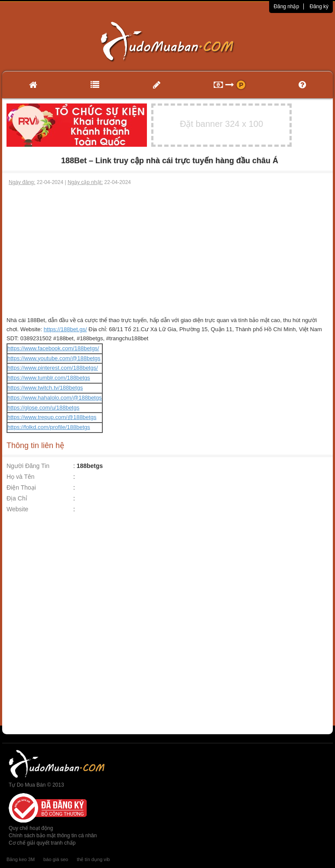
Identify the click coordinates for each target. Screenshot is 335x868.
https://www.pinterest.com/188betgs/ (53, 368)
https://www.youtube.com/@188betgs (54, 358)
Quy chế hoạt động (31, 828)
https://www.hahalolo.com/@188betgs (55, 398)
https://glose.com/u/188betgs (43, 408)
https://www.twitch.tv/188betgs (45, 388)
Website (17, 509)
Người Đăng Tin (28, 466)
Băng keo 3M (21, 859)
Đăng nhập (286, 6)
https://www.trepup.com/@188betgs (52, 417)
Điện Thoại (21, 487)
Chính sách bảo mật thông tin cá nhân (53, 836)
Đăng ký (319, 6)
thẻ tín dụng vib (93, 859)
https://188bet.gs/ (65, 329)
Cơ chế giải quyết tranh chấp (42, 843)
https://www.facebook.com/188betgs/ (53, 348)
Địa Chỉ (17, 498)
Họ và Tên (21, 477)
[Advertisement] (168, 251)
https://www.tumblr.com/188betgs (49, 378)
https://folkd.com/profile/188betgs (49, 427)
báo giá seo (56, 859)
